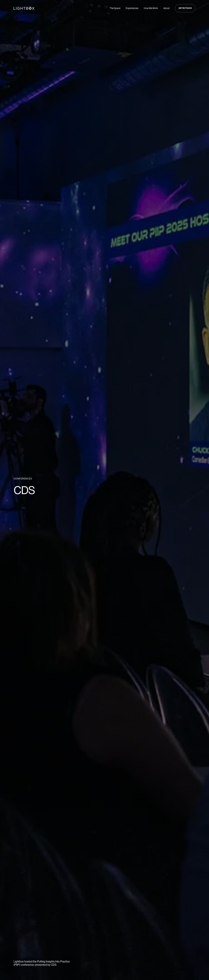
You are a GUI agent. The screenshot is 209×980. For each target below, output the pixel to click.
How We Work (151, 8)
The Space (115, 8)
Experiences (132, 8)
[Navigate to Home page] (24, 8)
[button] (185, 8)
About (166, 8)
